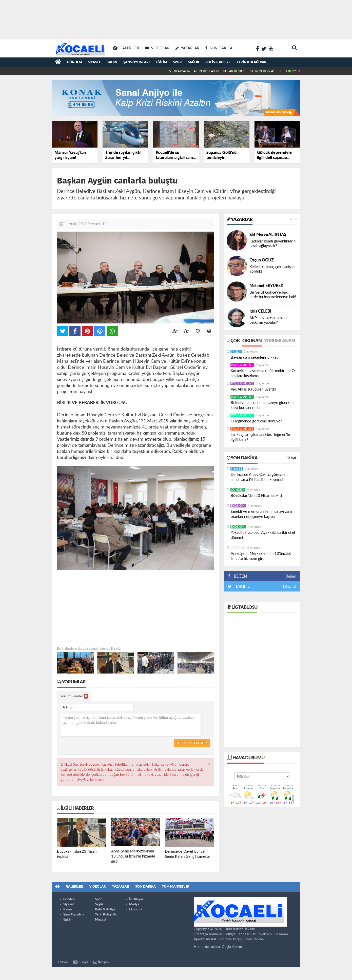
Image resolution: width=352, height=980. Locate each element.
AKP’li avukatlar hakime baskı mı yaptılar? (269, 320)
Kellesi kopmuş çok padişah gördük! (272, 269)
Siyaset (94, 62)
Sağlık (194, 62)
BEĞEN (239, 576)
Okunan (252, 341)
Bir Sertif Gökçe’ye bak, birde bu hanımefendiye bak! (273, 295)
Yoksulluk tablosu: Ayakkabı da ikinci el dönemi (263, 535)
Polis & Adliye (218, 62)
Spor (177, 62)
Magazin (101, 920)
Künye (81, 962)
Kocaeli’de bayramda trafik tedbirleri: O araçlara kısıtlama (263, 373)
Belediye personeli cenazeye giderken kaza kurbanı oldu (262, 405)
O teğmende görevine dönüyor (256, 421)
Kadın (112, 62)
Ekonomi (238, 506)
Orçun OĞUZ (262, 260)
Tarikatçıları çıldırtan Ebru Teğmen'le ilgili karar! (260, 437)
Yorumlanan (279, 341)
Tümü (292, 458)
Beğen (291, 576)
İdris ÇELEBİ (260, 311)
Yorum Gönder (74, 696)
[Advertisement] (176, 18)
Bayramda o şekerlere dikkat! (255, 358)
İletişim (101, 962)
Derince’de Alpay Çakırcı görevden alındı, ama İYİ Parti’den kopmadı (259, 477)
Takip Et (289, 586)
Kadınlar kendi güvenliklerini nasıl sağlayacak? (273, 244)
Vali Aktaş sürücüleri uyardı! (253, 389)
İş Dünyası (137, 899)
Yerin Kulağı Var (251, 62)
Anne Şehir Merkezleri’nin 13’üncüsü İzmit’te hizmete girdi (261, 556)
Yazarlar (240, 220)
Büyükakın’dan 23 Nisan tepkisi (256, 496)
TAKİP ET (243, 586)
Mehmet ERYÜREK (266, 286)
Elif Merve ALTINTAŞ (268, 235)
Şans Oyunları (136, 62)
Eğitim (161, 62)
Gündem (74, 62)
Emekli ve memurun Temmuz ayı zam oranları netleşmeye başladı (261, 514)
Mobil (63, 962)
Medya (134, 904)
